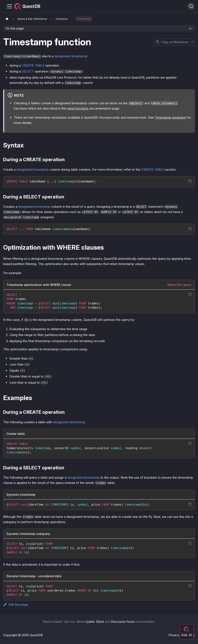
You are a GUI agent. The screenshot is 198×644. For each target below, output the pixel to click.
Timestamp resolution (170, 117)
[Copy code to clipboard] (190, 181)
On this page (15, 28)
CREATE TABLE (33, 65)
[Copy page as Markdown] (171, 42)
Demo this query (179, 285)
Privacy (174, 635)
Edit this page (16, 605)
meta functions (78, 108)
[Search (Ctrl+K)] (191, 6)
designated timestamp (71, 56)
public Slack (95, 622)
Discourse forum (123, 622)
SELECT (28, 71)
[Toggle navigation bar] (9, 6)
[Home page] (7, 19)
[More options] (192, 42)
